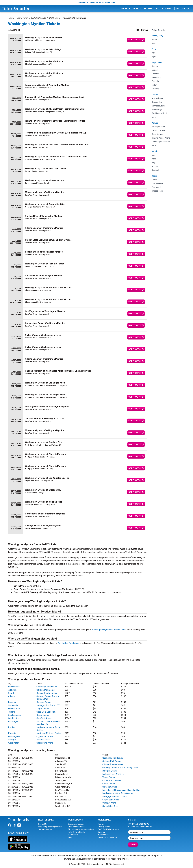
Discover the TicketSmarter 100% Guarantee (97, 2)
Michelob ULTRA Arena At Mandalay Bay (48, 723)
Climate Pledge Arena (47, 693)
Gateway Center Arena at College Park (48, 698)
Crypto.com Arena (45, 736)
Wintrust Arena (43, 740)
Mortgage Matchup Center (49, 733)
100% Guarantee (45, 829)
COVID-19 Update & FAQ (108, 837)
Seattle (12, 693)
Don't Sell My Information (109, 829)
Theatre (148, 8)
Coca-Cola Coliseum (46, 712)
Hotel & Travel (163, 8)
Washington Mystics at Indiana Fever (109, 630)
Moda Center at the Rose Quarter (118, 793)
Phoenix (12, 733)
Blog (70, 837)
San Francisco (15, 715)
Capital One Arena (45, 743)
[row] (78, 40)
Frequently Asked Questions (50, 827)
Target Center (43, 709)
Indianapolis (14, 687)
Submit (133, 845)
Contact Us (43, 824)
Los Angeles (14, 736)
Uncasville (13, 705)
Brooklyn (12, 702)
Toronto (12, 712)
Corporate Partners (76, 824)
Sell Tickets (183, 8)
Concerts (125, 8)
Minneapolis (14, 709)
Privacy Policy (104, 827)
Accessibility (103, 835)
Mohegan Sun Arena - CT (48, 705)
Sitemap (102, 832)
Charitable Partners (76, 827)
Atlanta (11, 696)
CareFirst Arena (44, 718)
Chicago (12, 740)
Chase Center (43, 715)
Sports (137, 8)
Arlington (12, 690)
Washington (14, 718)
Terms (101, 824)
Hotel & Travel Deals (76, 832)
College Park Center (46, 690)
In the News (73, 835)
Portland (12, 727)
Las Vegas (13, 721)
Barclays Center (44, 702)
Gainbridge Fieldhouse (69, 643)
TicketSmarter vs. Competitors (81, 829)
